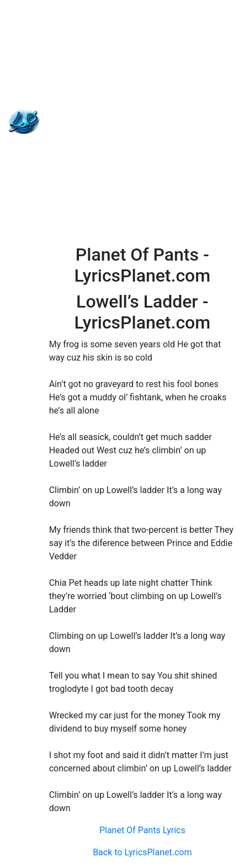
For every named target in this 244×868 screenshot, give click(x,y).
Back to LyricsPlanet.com (142, 852)
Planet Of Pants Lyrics (142, 830)
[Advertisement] (122, 122)
